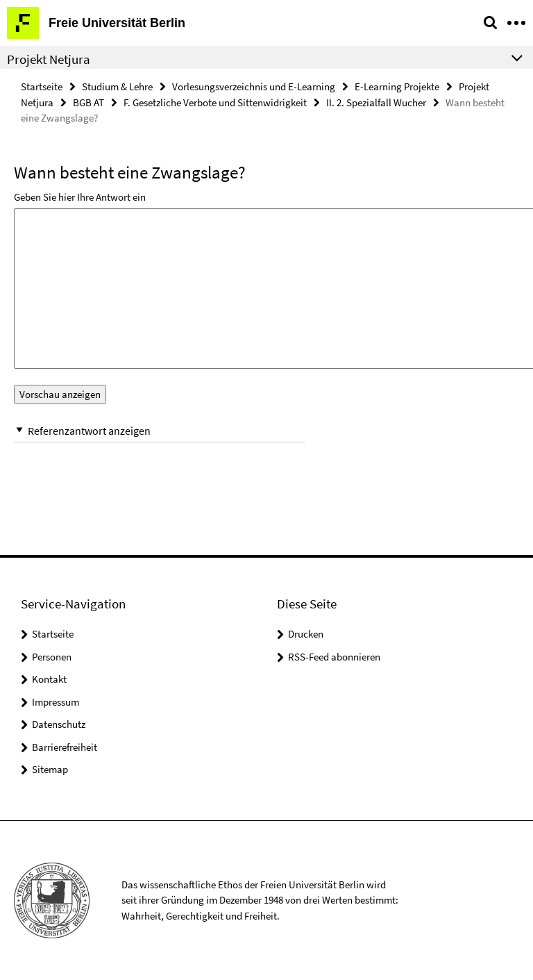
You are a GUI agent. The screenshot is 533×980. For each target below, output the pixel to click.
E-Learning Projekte (397, 86)
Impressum (56, 702)
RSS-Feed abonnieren (334, 657)
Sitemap (50, 769)
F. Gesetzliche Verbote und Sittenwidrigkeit (215, 102)
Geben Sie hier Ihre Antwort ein (80, 197)
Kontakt (49, 679)
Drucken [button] (306, 634)
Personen (52, 657)
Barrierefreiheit (65, 747)
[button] (160, 431)
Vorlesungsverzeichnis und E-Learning (254, 86)
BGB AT (88, 102)
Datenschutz (59, 724)
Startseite (42, 86)
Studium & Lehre (117, 86)
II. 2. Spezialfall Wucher (376, 102)
